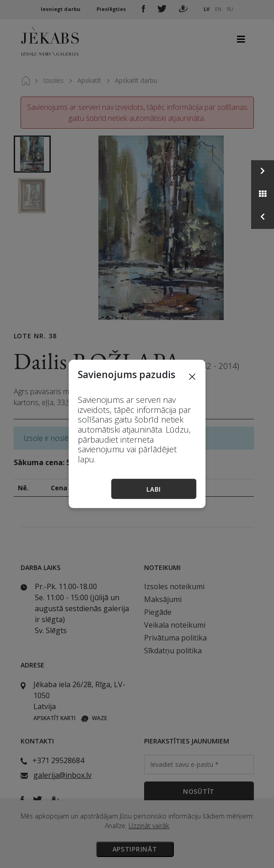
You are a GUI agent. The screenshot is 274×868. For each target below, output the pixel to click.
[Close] (192, 376)
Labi (154, 489)
